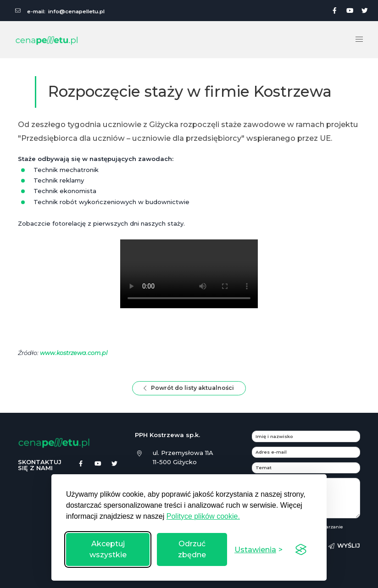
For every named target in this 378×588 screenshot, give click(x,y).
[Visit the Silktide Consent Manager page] (301, 549)
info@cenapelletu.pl (76, 11)
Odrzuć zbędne (192, 549)
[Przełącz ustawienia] (258, 550)
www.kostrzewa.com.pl (75, 353)
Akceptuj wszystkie (108, 549)
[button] (359, 39)
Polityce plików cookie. (203, 516)
